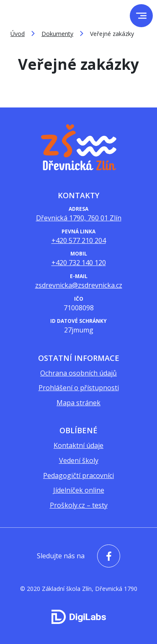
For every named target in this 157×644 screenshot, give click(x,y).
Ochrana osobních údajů (78, 373)
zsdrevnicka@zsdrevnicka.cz (79, 285)
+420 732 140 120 (79, 263)
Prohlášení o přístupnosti (79, 388)
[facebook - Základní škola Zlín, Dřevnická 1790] (107, 556)
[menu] (141, 16)
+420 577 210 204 (79, 240)
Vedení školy (79, 460)
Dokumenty (57, 34)
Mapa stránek (78, 403)
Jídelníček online (79, 490)
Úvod (18, 34)
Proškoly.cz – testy (79, 505)
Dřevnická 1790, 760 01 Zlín (79, 218)
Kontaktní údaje (78, 445)
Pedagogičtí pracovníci (78, 475)
